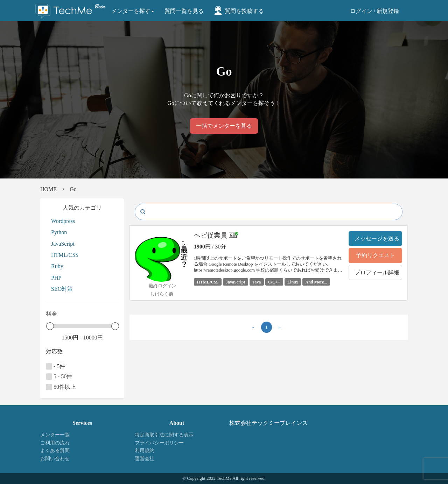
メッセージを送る (377, 239)
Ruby (57, 266)
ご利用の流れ (55, 443)
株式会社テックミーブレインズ (268, 423)
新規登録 (388, 11)
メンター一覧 (55, 435)
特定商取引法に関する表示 (164, 435)
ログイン (361, 11)
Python (59, 232)
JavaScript (63, 244)
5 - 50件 (59, 377)
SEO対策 (62, 289)
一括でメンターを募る (224, 126)
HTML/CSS (65, 255)
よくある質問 (55, 451)
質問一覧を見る (184, 11)
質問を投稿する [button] (244, 11)
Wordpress (63, 221)
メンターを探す (133, 11)
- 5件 (55, 366)
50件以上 (61, 387)
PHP (56, 278)
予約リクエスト (376, 255)
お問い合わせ (55, 459)
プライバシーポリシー (159, 443)
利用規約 (145, 451)
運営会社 (145, 459)
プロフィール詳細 (377, 272)
